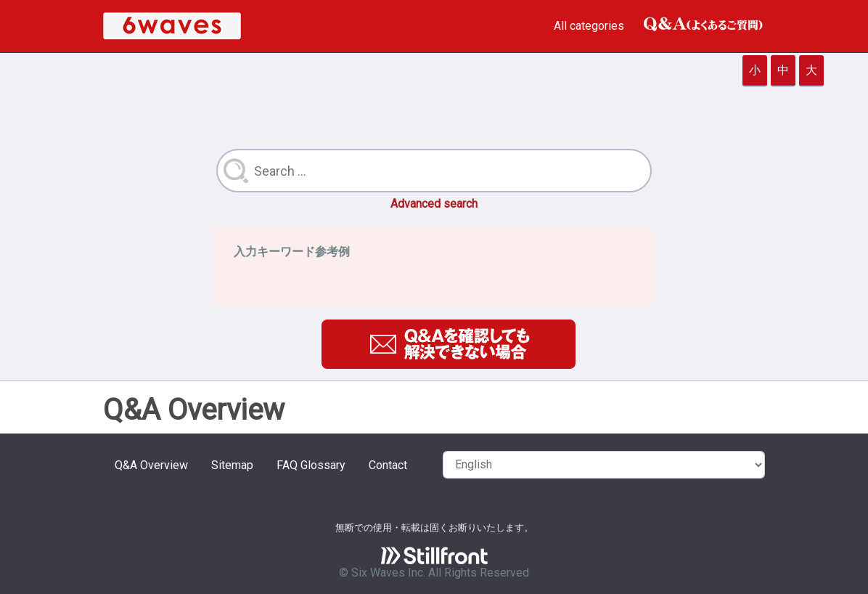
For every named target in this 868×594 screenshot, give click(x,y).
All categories (589, 26)
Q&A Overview (151, 465)
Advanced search (434, 204)
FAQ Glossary (311, 465)
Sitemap (232, 465)
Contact (388, 465)
